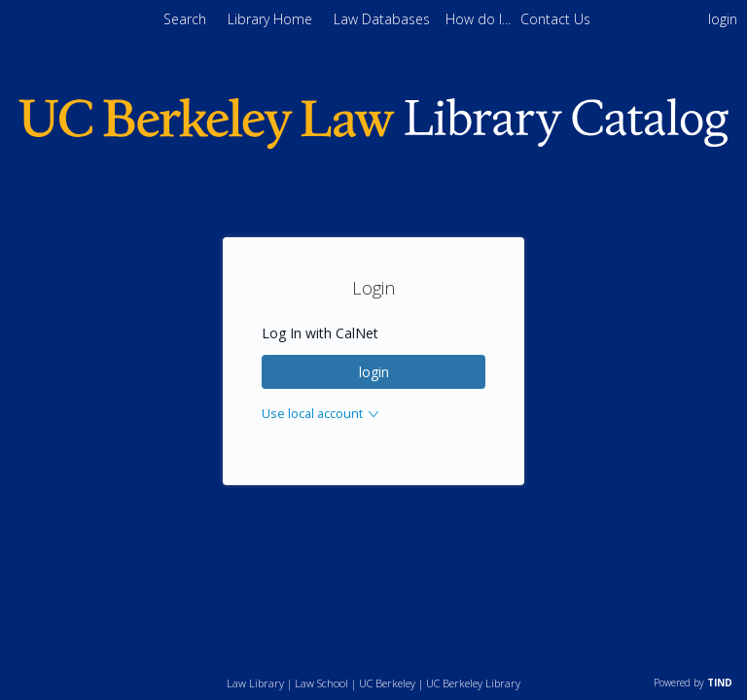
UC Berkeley (387, 683)
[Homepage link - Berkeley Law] (373, 143)
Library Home (272, 19)
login (374, 372)
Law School (321, 683)
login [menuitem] (723, 19)
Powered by (693, 682)
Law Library (255, 683)
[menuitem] (480, 19)
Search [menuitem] (185, 19)
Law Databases (384, 19)
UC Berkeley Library (473, 683)
